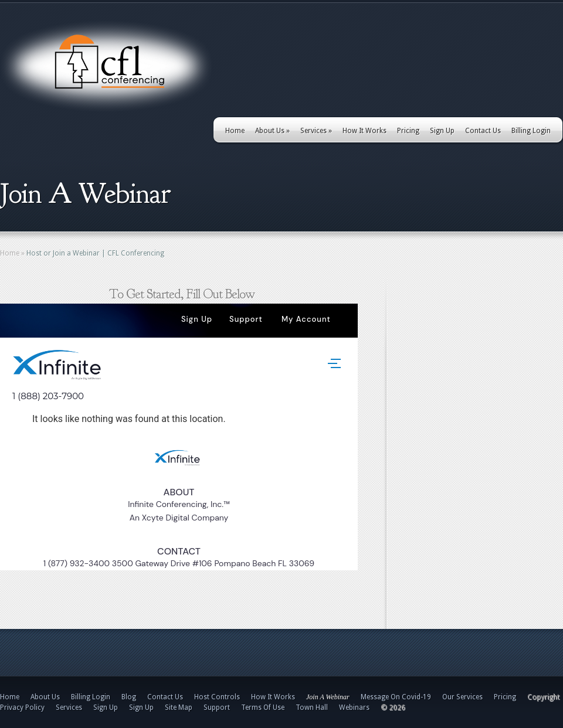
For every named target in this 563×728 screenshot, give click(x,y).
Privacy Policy (22, 707)
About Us (272, 131)
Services (316, 131)
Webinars (354, 707)
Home (235, 131)
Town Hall (312, 707)
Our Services (462, 697)
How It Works (364, 131)
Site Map (179, 707)
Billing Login (531, 131)
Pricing (408, 131)
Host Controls (217, 697)
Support (217, 707)
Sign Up (442, 131)
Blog (129, 697)
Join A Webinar (328, 697)
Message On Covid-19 (396, 697)
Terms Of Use (263, 707)
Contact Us (483, 131)
